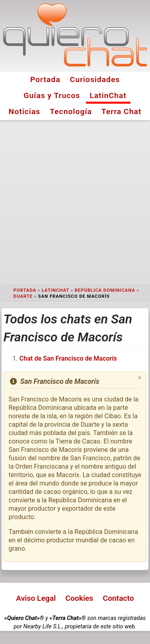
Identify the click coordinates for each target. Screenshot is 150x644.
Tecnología (71, 111)
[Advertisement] (75, 202)
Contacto (118, 598)
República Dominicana (105, 290)
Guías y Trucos (52, 95)
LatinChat (108, 95)
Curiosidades (95, 79)
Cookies (79, 598)
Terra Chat (122, 111)
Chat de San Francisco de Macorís (68, 358)
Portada (45, 79)
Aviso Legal (36, 598)
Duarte (23, 296)
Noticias (25, 111)
